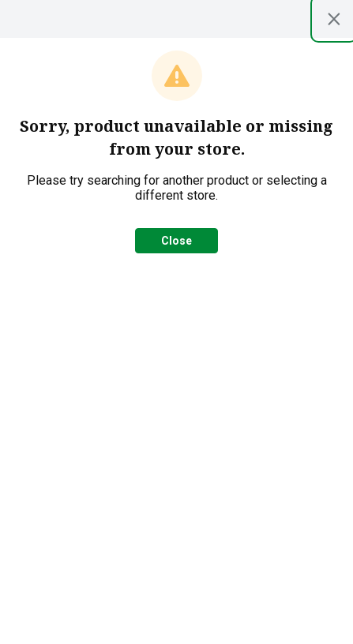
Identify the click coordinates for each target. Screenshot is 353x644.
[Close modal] (334, 19)
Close (176, 241)
